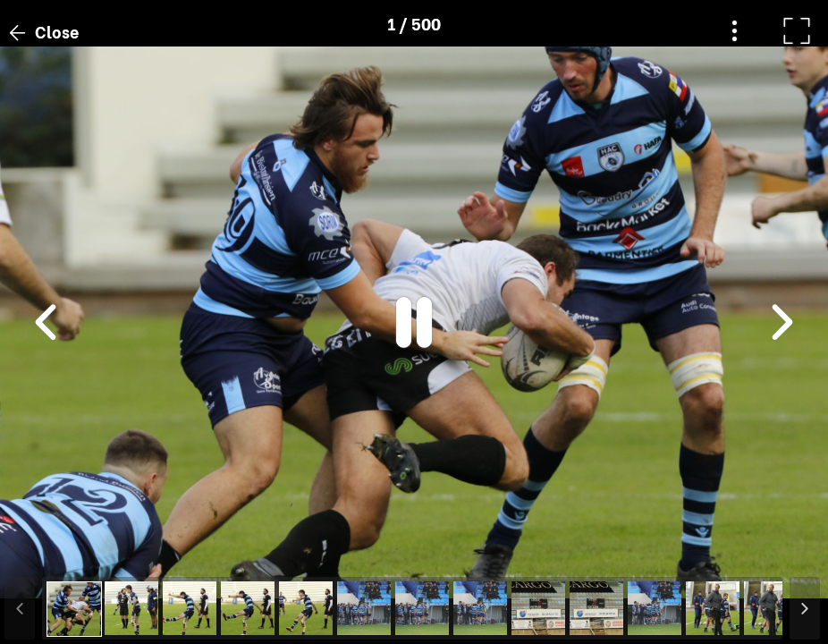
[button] (47, 552)
